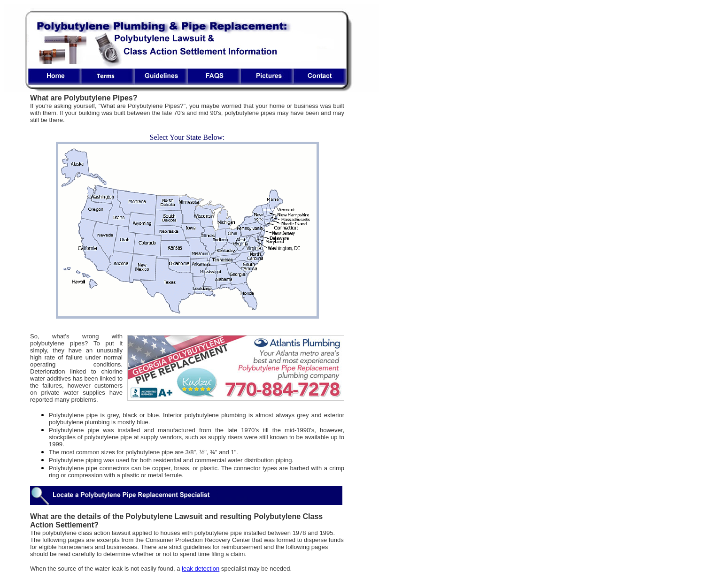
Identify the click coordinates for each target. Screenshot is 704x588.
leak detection (201, 569)
